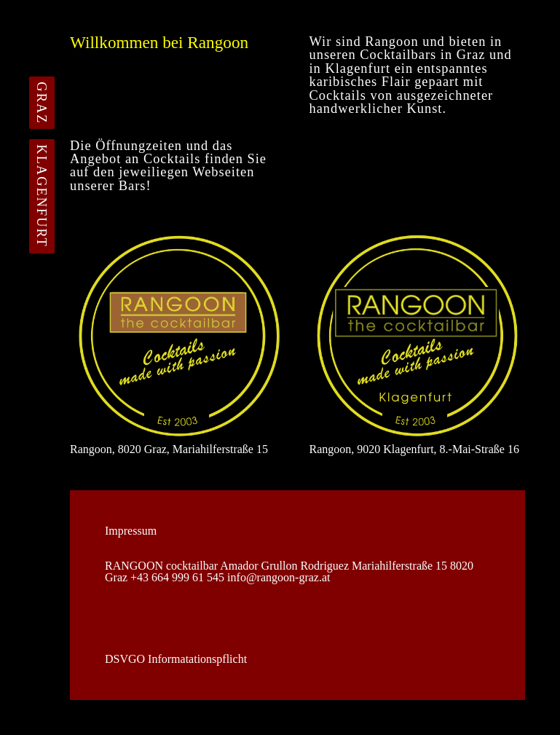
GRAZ (42, 103)
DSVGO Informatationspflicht (176, 659)
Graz (471, 55)
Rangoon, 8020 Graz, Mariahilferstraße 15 (178, 341)
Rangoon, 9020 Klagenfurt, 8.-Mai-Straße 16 (418, 341)
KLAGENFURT (42, 197)
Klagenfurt (358, 68)
